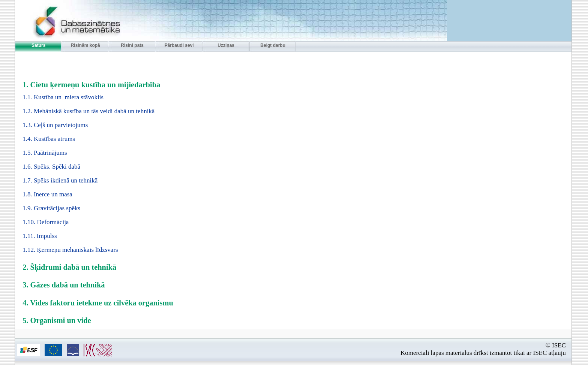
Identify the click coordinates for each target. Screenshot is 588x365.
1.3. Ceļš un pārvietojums (55, 125)
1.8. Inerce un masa (47, 194)
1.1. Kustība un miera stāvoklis (63, 97)
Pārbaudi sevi (179, 45)
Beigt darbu (273, 45)
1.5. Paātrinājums (45, 153)
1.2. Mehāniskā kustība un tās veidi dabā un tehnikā (88, 111)
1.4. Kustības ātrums (49, 139)
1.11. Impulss (40, 236)
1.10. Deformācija (46, 222)
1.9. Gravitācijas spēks (51, 208)
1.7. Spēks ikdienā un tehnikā (60, 180)
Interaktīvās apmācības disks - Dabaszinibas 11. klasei (68, 21)
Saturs (38, 45)
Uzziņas (226, 45)
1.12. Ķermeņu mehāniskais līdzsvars (70, 250)
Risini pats (132, 45)
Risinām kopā (85, 45)
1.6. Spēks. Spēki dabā (51, 167)
